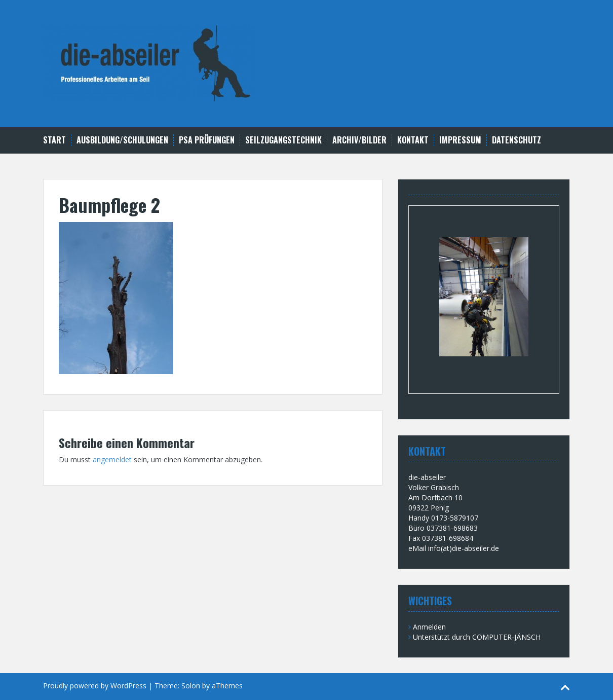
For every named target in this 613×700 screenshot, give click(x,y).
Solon (191, 686)
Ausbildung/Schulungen (122, 140)
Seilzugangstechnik (283, 140)
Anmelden (429, 627)
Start (54, 140)
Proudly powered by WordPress (95, 686)
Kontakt (413, 140)
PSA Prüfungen (207, 140)
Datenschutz (516, 140)
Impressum (460, 140)
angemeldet (112, 459)
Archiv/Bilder (359, 140)
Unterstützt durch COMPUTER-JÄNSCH (477, 637)
